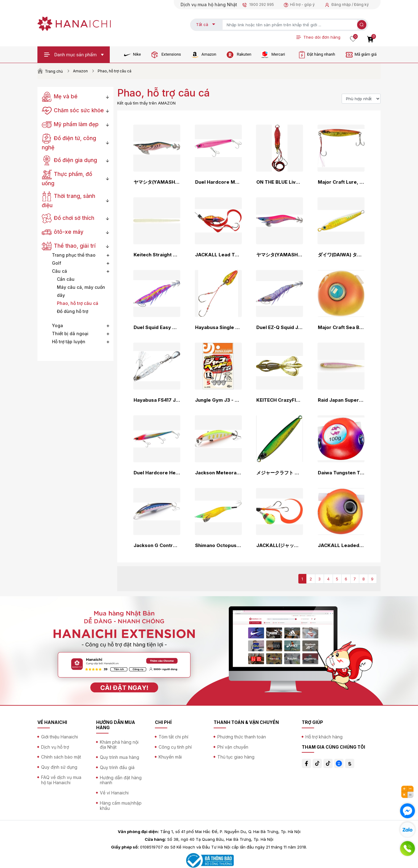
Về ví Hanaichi (114, 793)
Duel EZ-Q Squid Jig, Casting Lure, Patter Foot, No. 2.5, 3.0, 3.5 (279, 327)
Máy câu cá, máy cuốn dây (81, 291)
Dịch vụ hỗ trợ (55, 747)
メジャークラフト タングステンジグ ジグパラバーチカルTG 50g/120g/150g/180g (279, 473)
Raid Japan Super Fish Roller (341, 400)
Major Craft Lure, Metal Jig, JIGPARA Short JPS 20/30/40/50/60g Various (341, 182)
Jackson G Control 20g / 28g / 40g (157, 545)
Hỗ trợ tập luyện (69, 342)
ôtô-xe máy (63, 232)
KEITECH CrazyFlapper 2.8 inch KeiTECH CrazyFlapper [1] (279, 400)
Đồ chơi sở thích (68, 218)
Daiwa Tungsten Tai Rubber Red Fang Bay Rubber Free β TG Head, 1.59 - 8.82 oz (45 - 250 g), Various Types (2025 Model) (341, 473)
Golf (57, 263)
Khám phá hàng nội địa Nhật (119, 745)
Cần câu (66, 279)
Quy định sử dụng (59, 767)
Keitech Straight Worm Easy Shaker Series (157, 255)
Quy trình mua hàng (119, 757)
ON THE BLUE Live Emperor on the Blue (279, 182)
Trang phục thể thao (74, 255)
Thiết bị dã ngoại (70, 334)
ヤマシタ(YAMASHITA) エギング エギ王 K (157, 182)
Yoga (58, 325)
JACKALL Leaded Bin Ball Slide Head (341, 545)
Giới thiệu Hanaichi (60, 737)
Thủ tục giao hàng (236, 757)
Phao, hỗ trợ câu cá (78, 303)
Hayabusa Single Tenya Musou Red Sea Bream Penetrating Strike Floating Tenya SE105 (218, 327)
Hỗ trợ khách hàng (324, 737)
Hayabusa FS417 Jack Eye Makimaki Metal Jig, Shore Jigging (157, 400)
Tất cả (202, 24)
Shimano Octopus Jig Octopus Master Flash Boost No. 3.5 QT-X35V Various (218, 545)
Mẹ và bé (60, 96)
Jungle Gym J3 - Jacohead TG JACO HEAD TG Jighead (218, 400)
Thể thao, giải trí (69, 246)
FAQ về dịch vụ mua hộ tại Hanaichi (61, 780)
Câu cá (60, 271)
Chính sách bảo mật (61, 757)
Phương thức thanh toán (242, 737)
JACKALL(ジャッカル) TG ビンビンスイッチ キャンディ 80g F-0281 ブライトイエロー (279, 545)
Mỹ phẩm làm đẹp (70, 124)
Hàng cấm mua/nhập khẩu (121, 806)
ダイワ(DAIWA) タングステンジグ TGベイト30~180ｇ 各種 (341, 255)
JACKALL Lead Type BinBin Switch (218, 255)
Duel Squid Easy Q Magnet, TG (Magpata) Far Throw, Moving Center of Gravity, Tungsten (157, 327)
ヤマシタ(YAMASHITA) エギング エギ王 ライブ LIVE (279, 255)
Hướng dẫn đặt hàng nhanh (121, 780)
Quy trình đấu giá (117, 767)
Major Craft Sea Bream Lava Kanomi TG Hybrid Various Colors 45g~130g (341, 327)
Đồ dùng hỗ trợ (73, 311)
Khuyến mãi (170, 757)
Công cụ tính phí (175, 747)
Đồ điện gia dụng (69, 160)
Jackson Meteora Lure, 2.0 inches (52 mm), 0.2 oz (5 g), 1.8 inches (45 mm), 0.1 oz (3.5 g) (218, 473)
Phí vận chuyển (233, 747)
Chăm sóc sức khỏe (73, 110)
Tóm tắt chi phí (173, 737)
